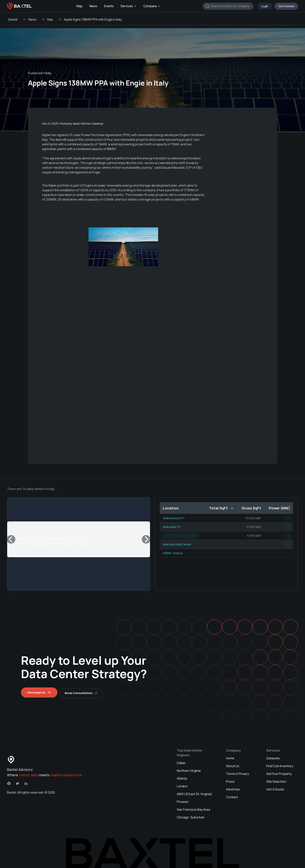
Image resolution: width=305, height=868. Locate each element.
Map (79, 6)
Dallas (181, 761)
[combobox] (228, 6)
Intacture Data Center (177, 544)
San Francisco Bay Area (193, 808)
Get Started (286, 6)
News (93, 6)
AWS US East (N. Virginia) (194, 793)
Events (109, 6)
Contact (232, 796)
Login (265, 6)
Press (230, 780)
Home (230, 757)
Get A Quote (275, 788)
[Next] (146, 539)
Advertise (233, 788)
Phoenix (183, 800)
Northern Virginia (189, 769)
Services (128, 6)
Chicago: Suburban (191, 816)
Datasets (273, 757)
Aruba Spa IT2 (172, 527)
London (182, 785)
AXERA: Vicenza (173, 553)
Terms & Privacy (238, 772)
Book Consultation (82, 692)
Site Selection (276, 780)
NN (288, 518)
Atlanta (182, 777)
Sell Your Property (279, 772)
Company (152, 6)
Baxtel (13, 19)
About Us (233, 765)
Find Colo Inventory (280, 765)
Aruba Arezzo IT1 (174, 518)
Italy (50, 19)
